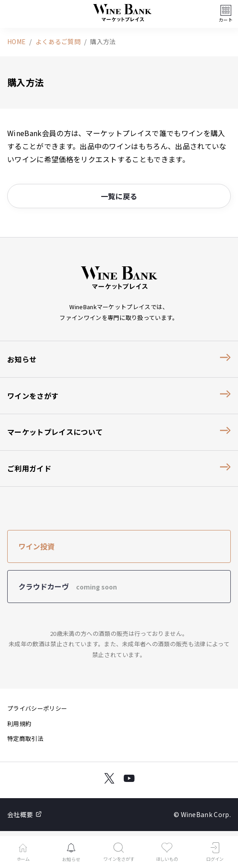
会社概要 (25, 814)
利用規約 (19, 724)
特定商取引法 (25, 738)
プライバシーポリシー (37, 708)
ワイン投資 (36, 546)
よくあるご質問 (58, 41)
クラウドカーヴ (68, 586)
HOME (16, 41)
